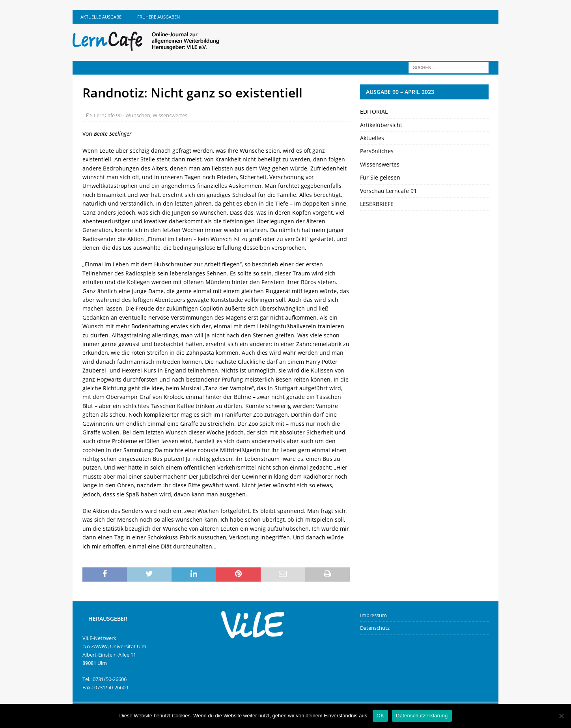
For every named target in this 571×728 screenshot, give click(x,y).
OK (380, 716)
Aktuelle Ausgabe (101, 17)
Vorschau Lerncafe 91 (388, 191)
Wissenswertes (170, 115)
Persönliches (377, 151)
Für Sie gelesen (380, 177)
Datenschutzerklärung (422, 716)
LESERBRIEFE (377, 204)
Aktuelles (372, 138)
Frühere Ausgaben (159, 17)
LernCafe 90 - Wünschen (122, 115)
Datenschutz (375, 628)
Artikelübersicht (381, 125)
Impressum (373, 615)
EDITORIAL (374, 111)
